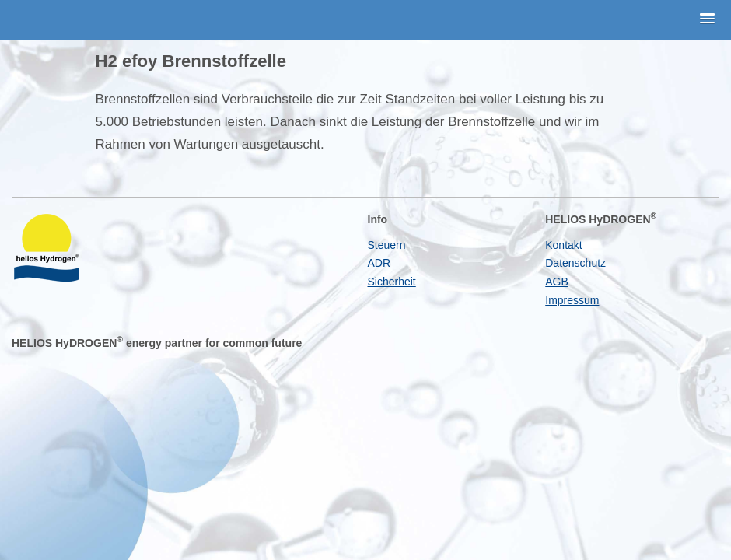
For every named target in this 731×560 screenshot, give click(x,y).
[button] (708, 19)
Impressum (572, 300)
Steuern (387, 245)
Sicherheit (392, 282)
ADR (379, 263)
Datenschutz (575, 263)
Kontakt (563, 245)
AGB (557, 282)
